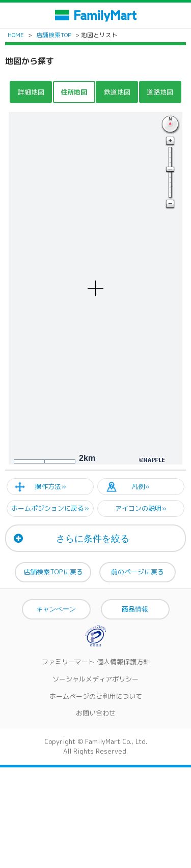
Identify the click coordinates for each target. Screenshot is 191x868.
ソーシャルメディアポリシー (95, 679)
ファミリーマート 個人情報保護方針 (96, 662)
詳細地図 (31, 92)
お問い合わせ (96, 713)
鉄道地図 (117, 92)
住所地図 (74, 92)
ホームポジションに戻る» (50, 508)
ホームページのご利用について (96, 696)
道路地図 (160, 92)
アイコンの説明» (141, 508)
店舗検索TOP (54, 35)
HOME (16, 35)
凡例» (141, 486)
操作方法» (50, 486)
